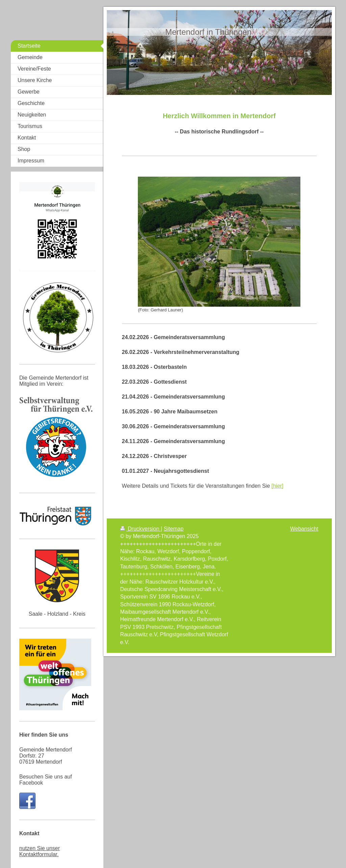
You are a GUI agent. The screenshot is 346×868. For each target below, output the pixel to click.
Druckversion (141, 529)
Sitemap (174, 529)
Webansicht (304, 529)
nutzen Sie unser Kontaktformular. (40, 851)
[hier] (277, 486)
